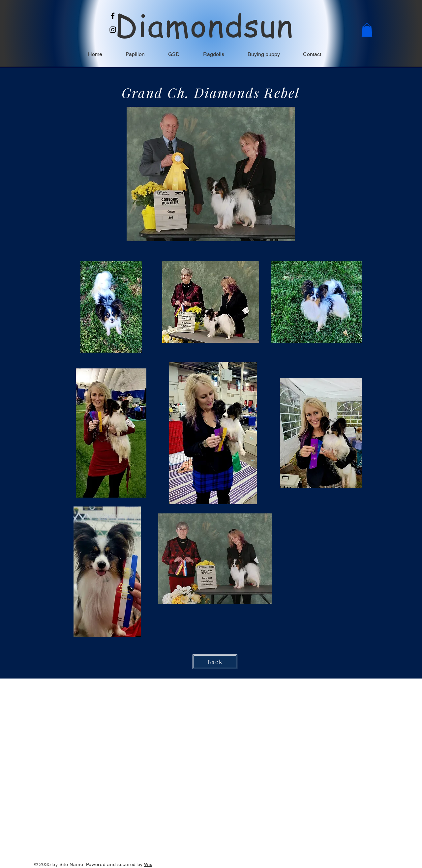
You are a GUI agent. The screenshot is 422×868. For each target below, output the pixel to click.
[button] (367, 30)
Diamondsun (204, 25)
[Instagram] (113, 30)
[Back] (215, 662)
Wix (148, 864)
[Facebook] (113, 16)
